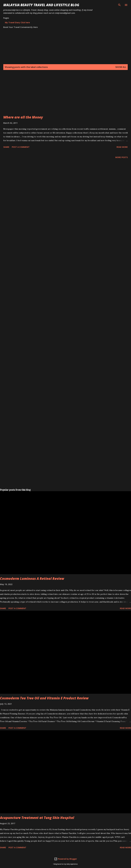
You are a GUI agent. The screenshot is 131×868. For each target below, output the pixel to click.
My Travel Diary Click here (17, 22)
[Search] (119, 5)
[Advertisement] (65, 96)
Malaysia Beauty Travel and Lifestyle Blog (41, 5)
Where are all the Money (23, 117)
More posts (122, 157)
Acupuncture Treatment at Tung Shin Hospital (37, 818)
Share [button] (6, 147)
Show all (121, 67)
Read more (122, 147)
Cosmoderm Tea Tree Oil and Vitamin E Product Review (44, 698)
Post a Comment (21, 147)
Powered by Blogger (65, 859)
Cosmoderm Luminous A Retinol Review (32, 579)
